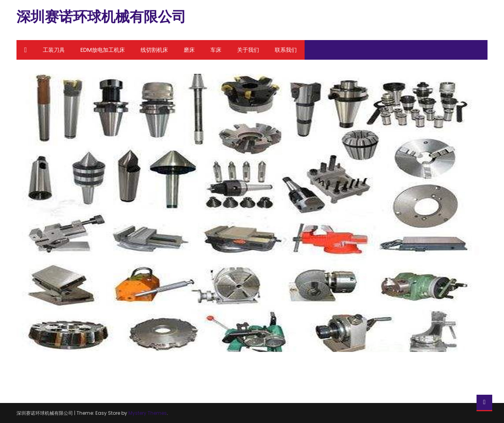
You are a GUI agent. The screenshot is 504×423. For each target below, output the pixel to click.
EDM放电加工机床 (103, 50)
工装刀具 (54, 50)
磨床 (189, 50)
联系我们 (286, 50)
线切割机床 (154, 50)
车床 (216, 50)
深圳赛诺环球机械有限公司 (101, 17)
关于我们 (248, 50)
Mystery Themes (148, 413)
